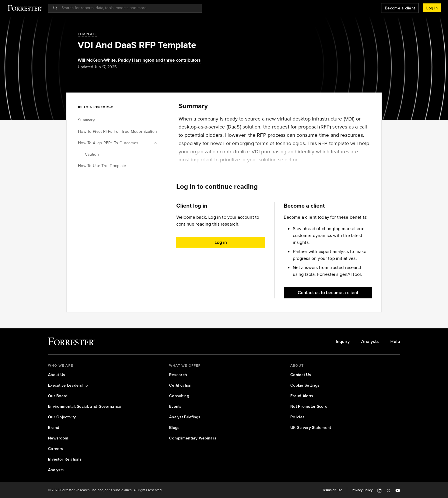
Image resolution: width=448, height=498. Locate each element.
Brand (54, 428)
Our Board (58, 396)
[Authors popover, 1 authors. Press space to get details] (136, 60)
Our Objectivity (62, 417)
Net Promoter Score (309, 406)
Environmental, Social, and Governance (85, 406)
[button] (432, 8)
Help (395, 342)
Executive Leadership (68, 385)
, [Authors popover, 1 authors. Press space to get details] (98, 60)
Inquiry (343, 342)
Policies (297, 417)
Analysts (370, 342)
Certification (180, 385)
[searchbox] (128, 8)
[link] (343, 342)
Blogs (174, 428)
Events (175, 406)
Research (178, 375)
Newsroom (58, 438)
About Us (57, 375)
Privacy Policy (362, 490)
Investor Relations (65, 459)
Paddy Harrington (136, 60)
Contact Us (301, 375)
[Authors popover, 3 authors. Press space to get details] (178, 60)
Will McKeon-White (97, 60)
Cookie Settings (305, 385)
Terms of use (332, 490)
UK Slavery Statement (311, 428)
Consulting (179, 396)
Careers (56, 449)
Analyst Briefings (185, 417)
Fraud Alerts (302, 396)
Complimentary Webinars (193, 438)
